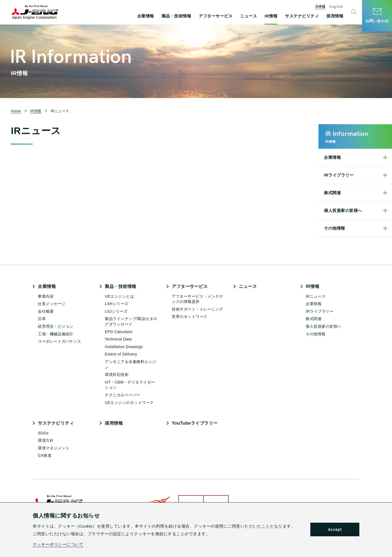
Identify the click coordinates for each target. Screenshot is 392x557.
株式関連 (332, 193)
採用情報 (114, 423)
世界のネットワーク (190, 316)
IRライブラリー (339, 175)
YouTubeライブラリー (195, 423)
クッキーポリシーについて (58, 544)
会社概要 (46, 311)
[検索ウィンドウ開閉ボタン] (355, 12)
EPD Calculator (119, 332)
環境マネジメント (54, 448)
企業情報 (332, 157)
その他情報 (335, 228)
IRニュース (316, 296)
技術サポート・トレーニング (197, 309)
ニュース (248, 286)
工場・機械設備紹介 (56, 334)
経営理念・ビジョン (56, 326)
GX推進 (45, 455)
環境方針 (46, 440)
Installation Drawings (124, 347)
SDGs (43, 433)
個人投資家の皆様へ (343, 210)
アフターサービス (190, 286)
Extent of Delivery (121, 354)
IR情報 (313, 286)
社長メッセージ (52, 304)
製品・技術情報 (121, 286)
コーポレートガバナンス (60, 341)
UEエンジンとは (119, 296)
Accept (335, 529)
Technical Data (118, 339)
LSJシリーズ (116, 311)
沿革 (42, 319)
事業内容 (46, 296)
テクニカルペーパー (123, 395)
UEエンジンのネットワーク (129, 403)
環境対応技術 (117, 375)
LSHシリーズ (117, 304)
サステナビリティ (56, 423)
